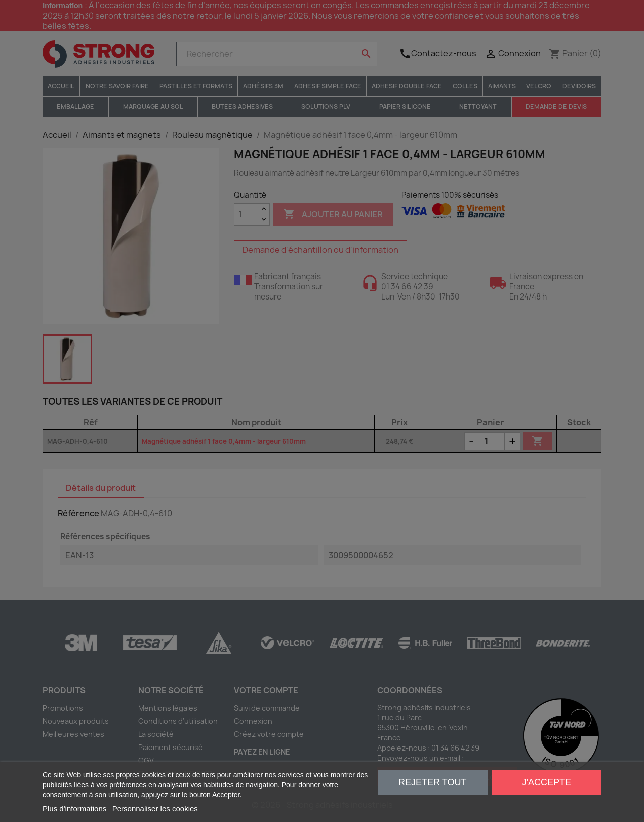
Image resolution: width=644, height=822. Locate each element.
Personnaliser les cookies (155, 809)
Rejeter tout (432, 782)
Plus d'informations (74, 809)
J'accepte (547, 782)
